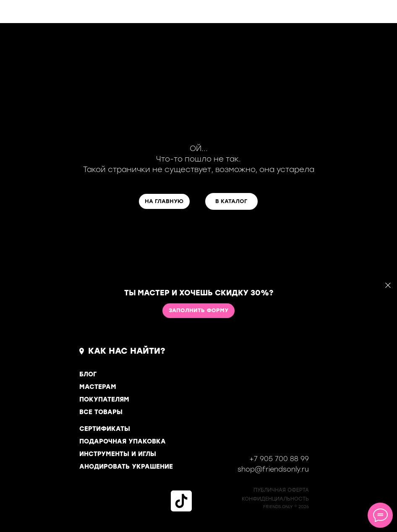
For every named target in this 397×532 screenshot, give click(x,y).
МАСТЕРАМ (98, 387)
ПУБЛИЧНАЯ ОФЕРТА (281, 490)
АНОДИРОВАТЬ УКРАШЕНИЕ (126, 467)
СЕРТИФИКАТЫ (105, 429)
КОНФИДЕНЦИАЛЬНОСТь (275, 499)
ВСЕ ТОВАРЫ (101, 412)
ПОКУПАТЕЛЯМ (104, 399)
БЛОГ (88, 374)
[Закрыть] (388, 286)
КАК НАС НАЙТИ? (127, 351)
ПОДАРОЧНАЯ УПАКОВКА (123, 441)
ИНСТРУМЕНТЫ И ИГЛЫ (118, 454)
